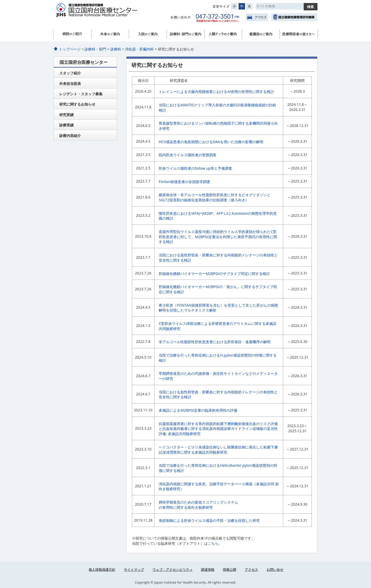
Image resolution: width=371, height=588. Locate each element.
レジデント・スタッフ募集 (81, 94)
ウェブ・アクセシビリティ (173, 569)
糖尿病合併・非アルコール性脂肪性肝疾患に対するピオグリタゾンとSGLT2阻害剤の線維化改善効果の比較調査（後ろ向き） (215, 197)
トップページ (70, 49)
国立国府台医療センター (106, 13)
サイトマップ (134, 569)
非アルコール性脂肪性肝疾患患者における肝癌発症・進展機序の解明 (215, 342)
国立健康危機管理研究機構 (294, 17)
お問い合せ (275, 569)
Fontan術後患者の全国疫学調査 (184, 182)
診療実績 (66, 125)
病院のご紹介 (72, 34)
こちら (213, 543)
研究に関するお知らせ (77, 104)
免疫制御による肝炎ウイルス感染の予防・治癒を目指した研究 (209, 520)
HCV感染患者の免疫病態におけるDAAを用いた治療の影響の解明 (211, 142)
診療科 (116, 49)
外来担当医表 (70, 84)
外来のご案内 (110, 34)
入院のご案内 (148, 34)
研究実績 (66, 115)
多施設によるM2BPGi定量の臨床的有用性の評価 (198, 410)
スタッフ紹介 (70, 73)
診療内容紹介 (70, 136)
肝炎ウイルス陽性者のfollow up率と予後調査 (195, 168)
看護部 (261, 34)
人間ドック (223, 34)
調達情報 (208, 569)
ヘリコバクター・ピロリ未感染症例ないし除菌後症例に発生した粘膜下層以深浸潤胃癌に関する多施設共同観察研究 (218, 450)
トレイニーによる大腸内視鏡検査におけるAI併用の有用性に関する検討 (216, 92)
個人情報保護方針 (102, 569)
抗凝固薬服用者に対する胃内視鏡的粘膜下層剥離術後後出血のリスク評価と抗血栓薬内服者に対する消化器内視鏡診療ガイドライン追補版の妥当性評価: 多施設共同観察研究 (218, 429)
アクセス (257, 17)
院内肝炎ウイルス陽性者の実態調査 (188, 155)
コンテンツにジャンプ (0, 0)
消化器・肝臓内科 (139, 49)
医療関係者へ (298, 34)
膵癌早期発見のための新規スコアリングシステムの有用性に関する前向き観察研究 (198, 505)
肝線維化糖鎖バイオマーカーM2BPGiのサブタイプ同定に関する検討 (214, 274)
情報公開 (230, 569)
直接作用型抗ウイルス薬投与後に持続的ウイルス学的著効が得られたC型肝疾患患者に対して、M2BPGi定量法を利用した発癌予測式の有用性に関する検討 (218, 237)
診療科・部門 (185, 34)
